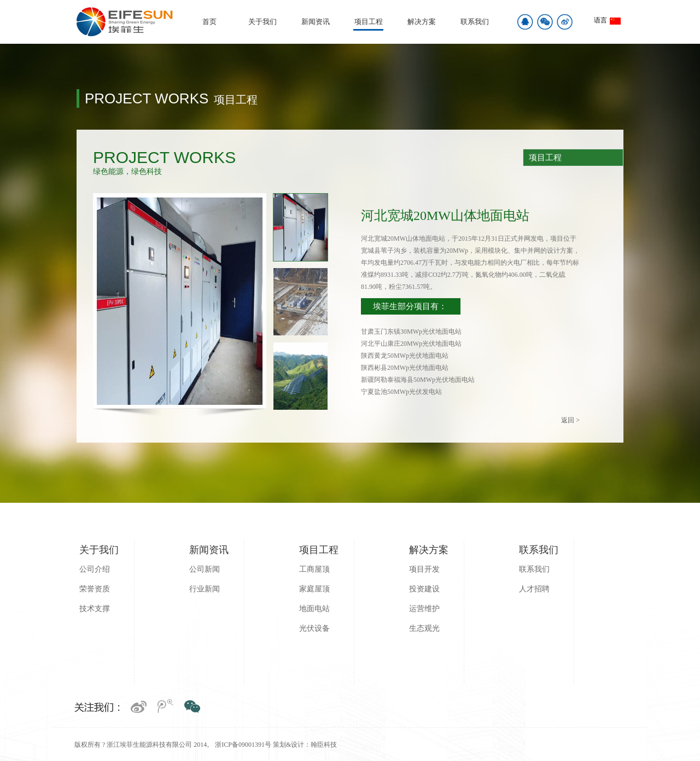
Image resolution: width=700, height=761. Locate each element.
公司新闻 (205, 569)
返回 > (570, 420)
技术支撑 (95, 609)
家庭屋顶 (314, 589)
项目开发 (424, 569)
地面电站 (314, 609)
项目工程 (369, 22)
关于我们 (262, 22)
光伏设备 (314, 628)
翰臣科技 (324, 745)
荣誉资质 (95, 589)
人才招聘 (534, 589)
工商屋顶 (314, 569)
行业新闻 (205, 589)
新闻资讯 (316, 22)
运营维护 (424, 609)
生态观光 (424, 628)
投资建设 (424, 589)
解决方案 (422, 22)
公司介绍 (95, 569)
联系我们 (475, 22)
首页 (209, 22)
